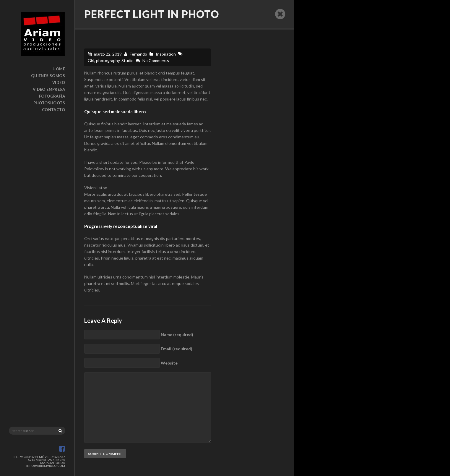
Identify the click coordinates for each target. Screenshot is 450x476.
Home (59, 69)
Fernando (138, 54)
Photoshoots (49, 103)
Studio (127, 60)
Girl (91, 60)
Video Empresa (49, 89)
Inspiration (166, 54)
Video (59, 82)
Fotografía (52, 96)
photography (108, 60)
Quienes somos (48, 76)
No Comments (156, 60)
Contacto (53, 110)
